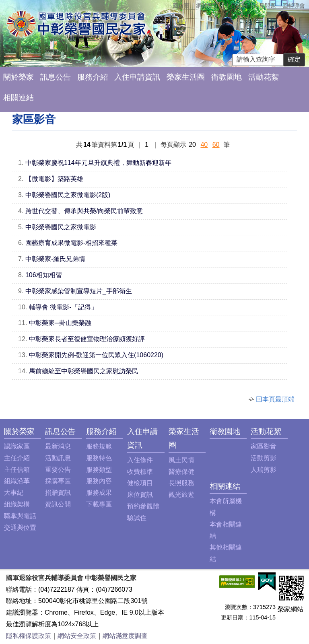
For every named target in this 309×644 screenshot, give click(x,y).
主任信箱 (236, 6)
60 (216, 145)
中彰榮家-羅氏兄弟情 (55, 259)
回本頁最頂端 (275, 399)
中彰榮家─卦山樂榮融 (60, 323)
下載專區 (99, 504)
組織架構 (17, 504)
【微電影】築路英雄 (54, 179)
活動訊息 (58, 458)
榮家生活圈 (186, 77)
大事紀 (14, 493)
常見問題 (265, 6)
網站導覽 (207, 6)
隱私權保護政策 (29, 636)
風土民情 (181, 460)
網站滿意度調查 (125, 636)
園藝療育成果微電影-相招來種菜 (71, 243)
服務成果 (99, 493)
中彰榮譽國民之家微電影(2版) (68, 195)
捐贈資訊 (58, 493)
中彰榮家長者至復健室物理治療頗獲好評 (87, 339)
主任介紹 (17, 458)
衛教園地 (227, 77)
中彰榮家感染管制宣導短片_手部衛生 (79, 291)
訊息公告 (56, 77)
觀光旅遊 (181, 495)
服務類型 (99, 470)
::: (6, 431)
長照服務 (181, 483)
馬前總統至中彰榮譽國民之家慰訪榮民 (84, 371)
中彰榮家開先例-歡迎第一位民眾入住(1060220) (96, 355)
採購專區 (58, 481)
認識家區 (17, 446)
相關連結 (19, 98)
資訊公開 (58, 504)
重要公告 (58, 470)
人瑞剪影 (264, 470)
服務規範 (99, 446)
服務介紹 (93, 77)
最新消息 (58, 446)
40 (204, 145)
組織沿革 (17, 481)
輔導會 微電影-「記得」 (63, 307)
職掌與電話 (20, 516)
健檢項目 (140, 483)
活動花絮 (264, 77)
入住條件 (140, 460)
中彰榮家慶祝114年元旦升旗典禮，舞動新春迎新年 (98, 163)
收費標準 (140, 472)
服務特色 (99, 458)
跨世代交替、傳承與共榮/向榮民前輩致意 (84, 211)
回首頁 (181, 6)
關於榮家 (19, 77)
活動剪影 (264, 458)
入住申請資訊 (137, 77)
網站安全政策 (77, 636)
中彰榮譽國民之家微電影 (61, 227)
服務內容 (99, 481)
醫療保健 (181, 472)
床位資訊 (140, 495)
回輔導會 (294, 6)
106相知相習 (44, 275)
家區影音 (264, 446)
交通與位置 (20, 528)
